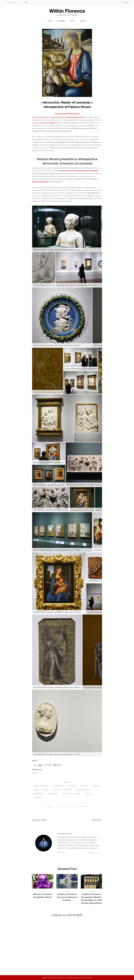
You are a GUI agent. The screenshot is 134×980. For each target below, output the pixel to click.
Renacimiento (53, 793)
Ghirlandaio (68, 790)
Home (50, 21)
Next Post (97, 820)
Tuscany (87, 793)
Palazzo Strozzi (39, 793)
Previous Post (39, 820)
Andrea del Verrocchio (41, 786)
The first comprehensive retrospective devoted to (58, 117)
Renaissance (66, 793)
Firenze (36, 790)
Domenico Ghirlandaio (40, 182)
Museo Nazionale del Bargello (45, 123)
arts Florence (84, 786)
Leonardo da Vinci (82, 790)
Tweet (35, 764)
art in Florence (58, 786)
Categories (61, 21)
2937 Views (85, 807)
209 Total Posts (62, 853)
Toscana (78, 793)
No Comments (49, 807)
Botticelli (96, 786)
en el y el (78, 171)
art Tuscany (72, 786)
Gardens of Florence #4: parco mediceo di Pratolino (67, 897)
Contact (83, 21)
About (72, 21)
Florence (46, 790)
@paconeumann (79, 978)
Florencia (56, 790)
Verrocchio (37, 797)
